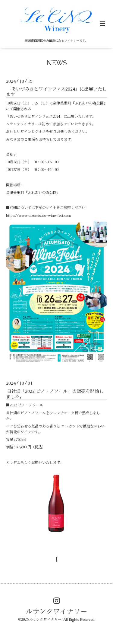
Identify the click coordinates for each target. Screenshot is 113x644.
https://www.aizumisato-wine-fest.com (38, 216)
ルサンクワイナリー (56, 611)
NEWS (57, 63)
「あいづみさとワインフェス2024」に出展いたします (56, 92)
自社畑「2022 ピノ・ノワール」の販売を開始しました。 (55, 394)
